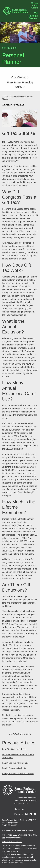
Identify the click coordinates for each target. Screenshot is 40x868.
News (22, 96)
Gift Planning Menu (33, 16)
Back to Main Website (35, 6)
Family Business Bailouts (14, 768)
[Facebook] (35, 814)
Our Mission (20, 77)
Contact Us (19, 809)
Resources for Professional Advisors (18, 830)
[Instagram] (26, 814)
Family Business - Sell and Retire (18, 774)
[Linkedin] (31, 814)
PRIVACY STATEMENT (12, 842)
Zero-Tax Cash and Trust (14, 749)
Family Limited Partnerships (15, 763)
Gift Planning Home (10, 96)
